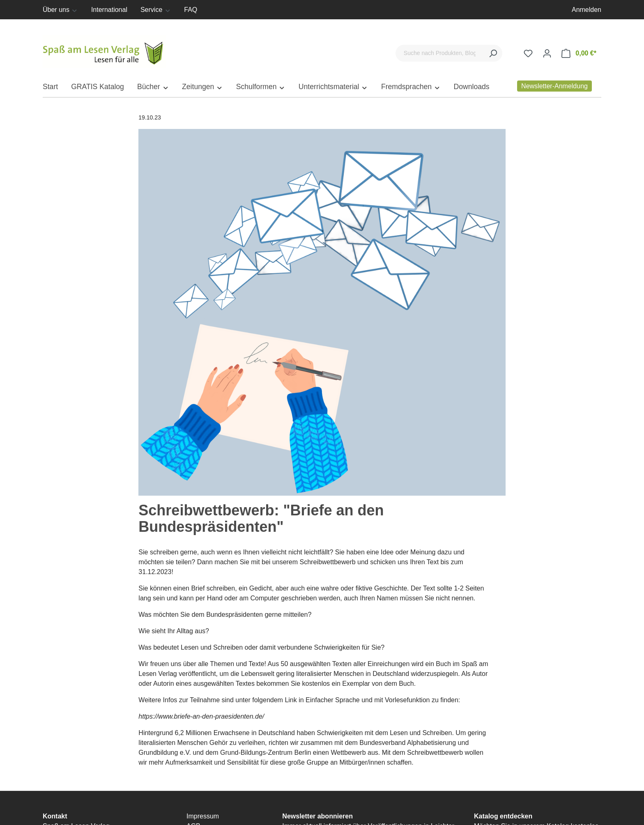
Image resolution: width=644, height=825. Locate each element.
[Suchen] (493, 53)
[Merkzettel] (528, 53)
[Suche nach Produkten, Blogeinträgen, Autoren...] (440, 53)
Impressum (203, 816)
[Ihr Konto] (547, 53)
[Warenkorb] (579, 53)
